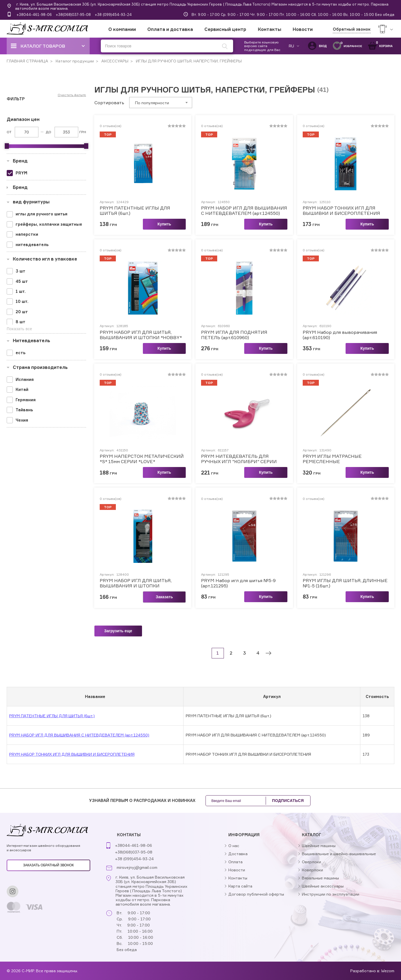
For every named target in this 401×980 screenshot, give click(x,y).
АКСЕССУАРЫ (114, 61)
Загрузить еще (118, 631)
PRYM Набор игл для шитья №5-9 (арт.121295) (238, 583)
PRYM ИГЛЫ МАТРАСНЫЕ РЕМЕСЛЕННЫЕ (332, 459)
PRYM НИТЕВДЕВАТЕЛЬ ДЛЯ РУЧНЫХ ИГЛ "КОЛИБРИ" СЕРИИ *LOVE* (239, 459)
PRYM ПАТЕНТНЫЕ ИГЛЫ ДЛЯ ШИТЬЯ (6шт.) (135, 211)
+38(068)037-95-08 (73, 14)
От (9, 132)
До (48, 132)
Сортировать (109, 103)
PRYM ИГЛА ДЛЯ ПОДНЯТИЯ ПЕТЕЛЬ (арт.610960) (234, 335)
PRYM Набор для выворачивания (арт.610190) (340, 335)
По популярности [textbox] (152, 103)
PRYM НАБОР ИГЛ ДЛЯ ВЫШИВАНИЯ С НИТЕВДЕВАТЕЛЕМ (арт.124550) (244, 211)
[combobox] (161, 103)
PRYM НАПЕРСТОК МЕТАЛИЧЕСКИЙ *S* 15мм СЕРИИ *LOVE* (142, 459)
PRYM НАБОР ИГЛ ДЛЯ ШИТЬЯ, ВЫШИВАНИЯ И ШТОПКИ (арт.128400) (136, 583)
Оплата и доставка (170, 29)
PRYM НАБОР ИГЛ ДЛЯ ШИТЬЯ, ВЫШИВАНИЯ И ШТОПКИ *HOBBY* (141, 335)
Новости (303, 29)
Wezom (388, 971)
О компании (122, 29)
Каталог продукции (74, 61)
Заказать (164, 597)
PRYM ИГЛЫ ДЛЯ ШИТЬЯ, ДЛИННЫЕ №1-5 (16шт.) (345, 583)
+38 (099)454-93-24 (113, 14)
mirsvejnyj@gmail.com (137, 867)
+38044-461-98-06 (34, 14)
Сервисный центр (225, 29)
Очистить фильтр (72, 95)
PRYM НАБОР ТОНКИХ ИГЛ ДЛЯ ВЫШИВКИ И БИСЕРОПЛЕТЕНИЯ (341, 211)
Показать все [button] (19, 329)
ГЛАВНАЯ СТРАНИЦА (27, 61)
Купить (164, 224)
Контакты (270, 29)
